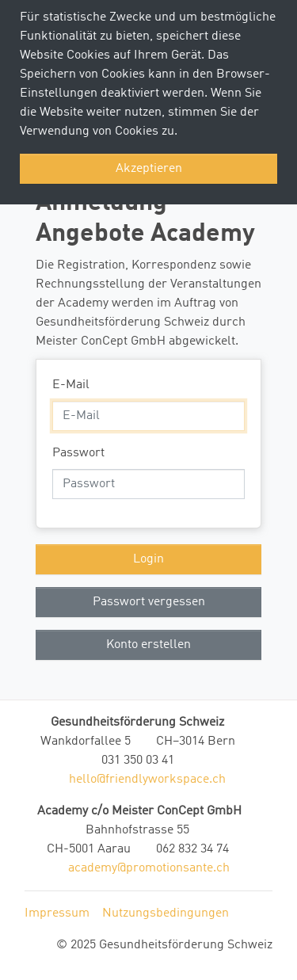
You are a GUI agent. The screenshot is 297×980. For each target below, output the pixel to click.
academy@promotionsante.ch (149, 868)
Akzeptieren (149, 169)
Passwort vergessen (149, 602)
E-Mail (71, 385)
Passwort (78, 453)
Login (148, 559)
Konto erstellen (148, 645)
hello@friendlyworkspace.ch (147, 780)
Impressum (57, 913)
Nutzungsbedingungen (166, 913)
